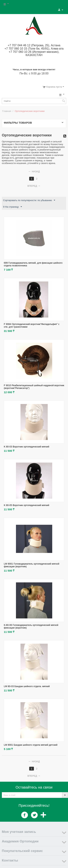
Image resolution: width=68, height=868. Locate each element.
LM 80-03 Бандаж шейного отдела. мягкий (27, 686)
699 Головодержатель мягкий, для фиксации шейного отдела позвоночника (33, 264)
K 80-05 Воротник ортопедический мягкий (26, 505)
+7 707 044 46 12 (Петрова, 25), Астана (34, 45)
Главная (7, 111)
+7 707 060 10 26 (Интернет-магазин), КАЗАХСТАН (34, 53)
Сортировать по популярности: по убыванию (29, 200)
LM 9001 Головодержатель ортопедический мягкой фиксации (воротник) (32, 565)
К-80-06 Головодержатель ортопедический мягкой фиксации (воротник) (31, 626)
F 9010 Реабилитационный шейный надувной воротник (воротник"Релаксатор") (34, 387)
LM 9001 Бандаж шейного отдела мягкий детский (31, 745)
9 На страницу (13, 207)
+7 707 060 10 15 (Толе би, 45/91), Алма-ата (34, 49)
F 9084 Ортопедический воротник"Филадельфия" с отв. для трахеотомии (32, 325)
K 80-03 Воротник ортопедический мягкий (26, 447)
